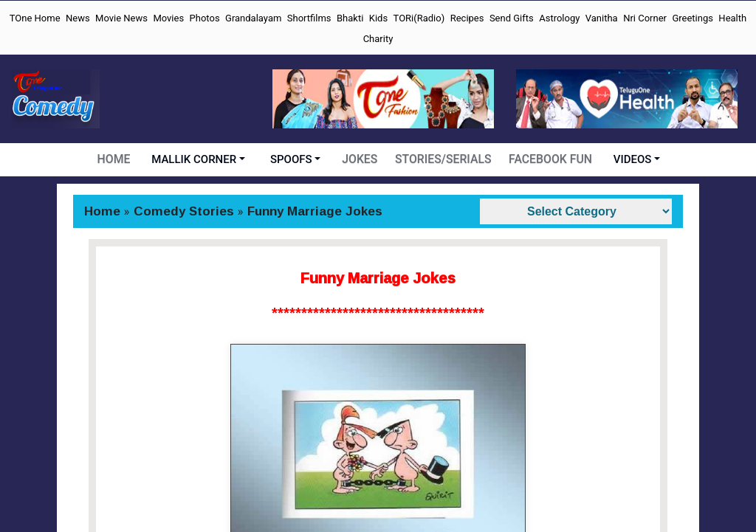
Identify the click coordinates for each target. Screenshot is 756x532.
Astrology (559, 18)
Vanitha (602, 18)
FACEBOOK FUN (549, 159)
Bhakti (350, 18)
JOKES (362, 159)
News (78, 18)
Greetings (693, 18)
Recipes (467, 18)
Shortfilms (309, 18)
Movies (168, 18)
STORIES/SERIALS (444, 159)
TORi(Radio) (419, 18)
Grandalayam (253, 18)
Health (732, 18)
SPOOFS (294, 159)
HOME (116, 159)
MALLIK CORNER (197, 159)
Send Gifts (512, 18)
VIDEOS (630, 159)
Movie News (121, 18)
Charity (378, 39)
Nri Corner (645, 18)
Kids (378, 18)
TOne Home (35, 18)
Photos (205, 18)
